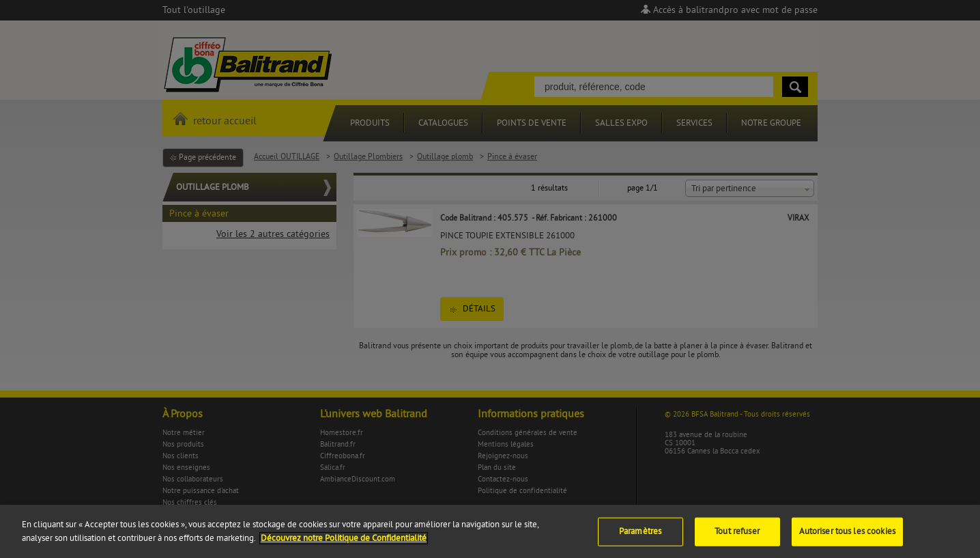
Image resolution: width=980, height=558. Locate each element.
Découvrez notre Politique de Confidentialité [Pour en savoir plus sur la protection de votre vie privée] (344, 543)
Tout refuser (737, 536)
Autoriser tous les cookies (847, 536)
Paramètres (640, 536)
